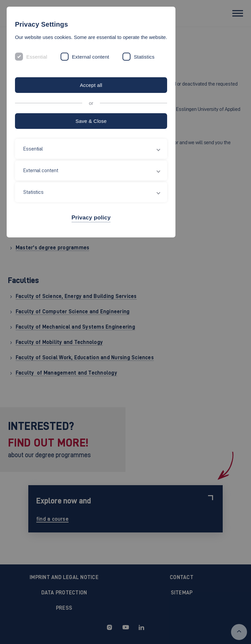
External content (91, 57)
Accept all (91, 85)
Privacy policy (91, 218)
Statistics (144, 57)
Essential (37, 57)
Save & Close (91, 121)
